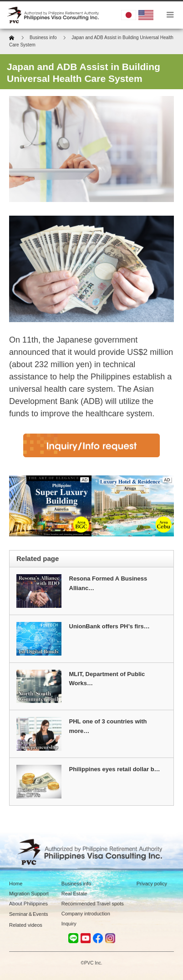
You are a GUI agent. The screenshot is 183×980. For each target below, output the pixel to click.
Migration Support (29, 894)
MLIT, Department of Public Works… (107, 679)
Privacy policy (152, 884)
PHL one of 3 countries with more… (108, 726)
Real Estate (74, 894)
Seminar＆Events (29, 914)
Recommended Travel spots (93, 904)
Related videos (26, 925)
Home (16, 884)
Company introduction (86, 914)
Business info (76, 884)
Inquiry (69, 924)
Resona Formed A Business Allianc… (108, 583)
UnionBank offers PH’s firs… (109, 626)
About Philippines (28, 904)
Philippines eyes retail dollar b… (115, 769)
